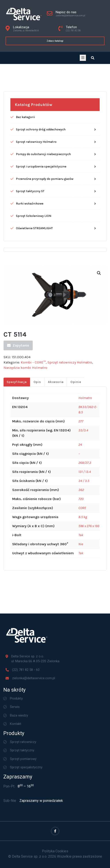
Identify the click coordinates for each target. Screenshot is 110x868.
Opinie (76, 568)
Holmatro (85, 584)
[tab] (17, 568)
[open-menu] (83, 58)
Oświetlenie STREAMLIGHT (34, 414)
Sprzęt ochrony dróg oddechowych (41, 315)
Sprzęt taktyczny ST (30, 377)
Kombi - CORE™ (33, 548)
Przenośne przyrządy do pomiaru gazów (45, 365)
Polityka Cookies (55, 851)
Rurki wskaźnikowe (30, 390)
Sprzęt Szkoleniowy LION (34, 402)
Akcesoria (56, 568)
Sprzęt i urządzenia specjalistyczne (41, 353)
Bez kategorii (25, 303)
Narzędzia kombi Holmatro (25, 554)
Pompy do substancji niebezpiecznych (43, 340)
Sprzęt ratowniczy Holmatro (36, 328)
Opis (37, 568)
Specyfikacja (17, 568)
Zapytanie (18, 531)
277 (81, 607)
